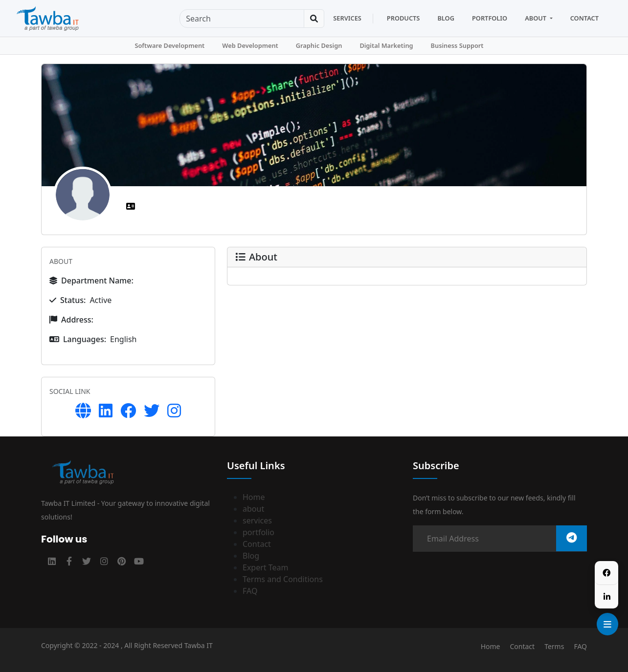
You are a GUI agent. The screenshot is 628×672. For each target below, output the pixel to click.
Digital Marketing (386, 45)
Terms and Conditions (283, 579)
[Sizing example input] (242, 19)
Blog (446, 18)
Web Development (250, 45)
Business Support (457, 45)
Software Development (169, 45)
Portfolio (490, 18)
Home (254, 497)
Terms (554, 646)
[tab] (132, 206)
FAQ (250, 591)
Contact (584, 18)
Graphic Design (319, 45)
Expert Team (266, 567)
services (257, 520)
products (404, 18)
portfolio (258, 532)
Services (347, 18)
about (253, 509)
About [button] (536, 18)
